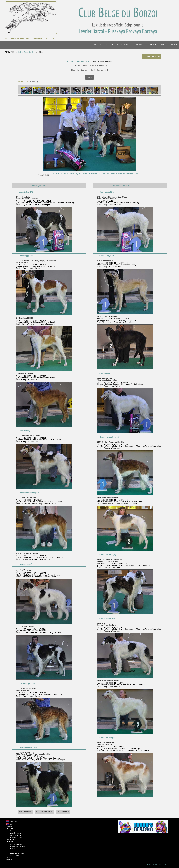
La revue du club (15, 835)
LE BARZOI (138, 45)
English (12, 824)
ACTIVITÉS (151, 45)
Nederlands (13, 821)
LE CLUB (109, 45)
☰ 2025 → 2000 (151, 56)
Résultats (90, 77)
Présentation (14, 831)
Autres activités (15, 855)
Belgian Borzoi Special (26, 52)
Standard (13, 848)
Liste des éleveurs (16, 844)
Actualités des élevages (18, 846)
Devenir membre (15, 833)
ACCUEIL (98, 45)
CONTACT (173, 45)
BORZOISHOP (123, 45)
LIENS (162, 45)
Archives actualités (16, 837)
